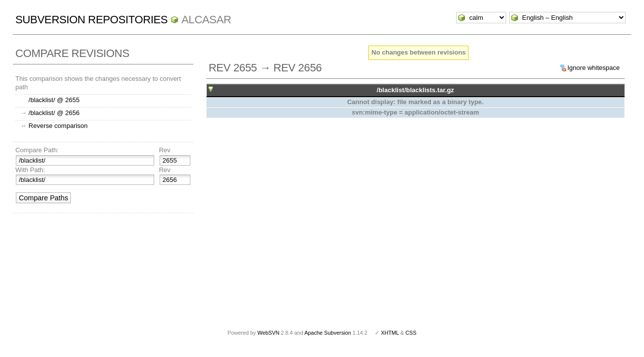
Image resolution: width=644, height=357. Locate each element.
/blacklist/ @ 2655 (54, 100)
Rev (165, 150)
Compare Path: (37, 150)
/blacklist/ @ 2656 (54, 113)
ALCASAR (206, 20)
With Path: (30, 170)
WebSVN (268, 333)
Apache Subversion (328, 333)
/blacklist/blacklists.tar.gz (415, 90)
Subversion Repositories (91, 20)
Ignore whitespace (594, 68)
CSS (411, 333)
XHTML (390, 333)
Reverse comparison (58, 126)
